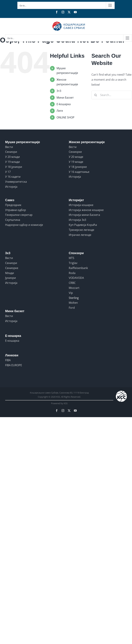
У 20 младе (76, 157)
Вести (9, 147)
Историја (11, 187)
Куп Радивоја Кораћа (83, 225)
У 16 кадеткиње (79, 172)
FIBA (8, 360)
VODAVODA (76, 278)
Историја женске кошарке (86, 210)
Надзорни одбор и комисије (24, 225)
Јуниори (10, 278)
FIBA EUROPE (14, 365)
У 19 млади (12, 162)
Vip (71, 293)
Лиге (60, 111)
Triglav (73, 263)
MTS (71, 258)
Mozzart (74, 288)
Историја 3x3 (77, 220)
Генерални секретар (19, 215)
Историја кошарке (81, 205)
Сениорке (75, 152)
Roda (72, 273)
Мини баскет (65, 98)
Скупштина (13, 220)
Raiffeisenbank (78, 268)
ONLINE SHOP (65, 117)
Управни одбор (16, 210)
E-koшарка (64, 104)
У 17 (8, 172)
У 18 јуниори (14, 167)
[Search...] (112, 95)
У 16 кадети (13, 177)
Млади (10, 273)
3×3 (59, 91)
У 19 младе (76, 162)
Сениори (11, 152)
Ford (72, 308)
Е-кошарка (12, 341)
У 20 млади (12, 157)
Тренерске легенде (81, 230)
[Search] (96, 95)
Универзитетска (16, 182)
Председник (13, 205)
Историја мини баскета (84, 215)
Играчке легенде (80, 235)
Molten (73, 303)
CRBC (72, 283)
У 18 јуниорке (78, 167)
